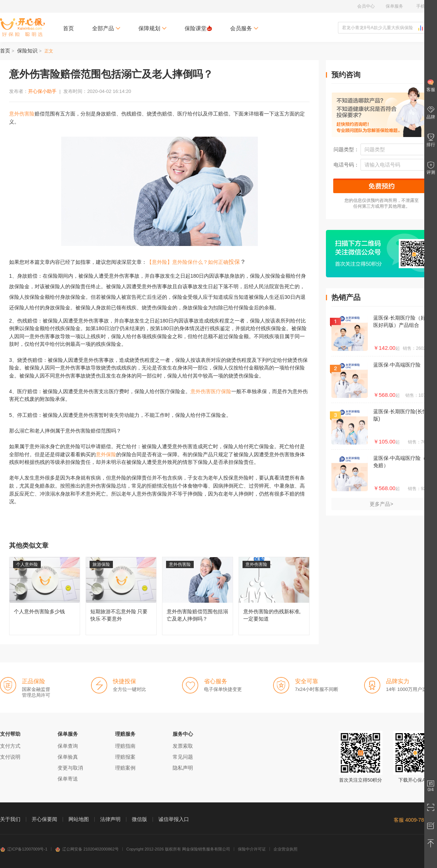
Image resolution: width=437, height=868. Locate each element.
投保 (234, 262)
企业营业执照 (286, 849)
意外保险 (106, 454)
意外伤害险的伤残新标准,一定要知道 (274, 596)
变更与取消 (70, 768)
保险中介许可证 (252, 849)
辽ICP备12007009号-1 (24, 849)
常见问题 (183, 757)
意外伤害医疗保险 (211, 391)
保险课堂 (198, 28)
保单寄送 (68, 779)
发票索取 (183, 746)
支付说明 (10, 757)
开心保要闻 (44, 819)
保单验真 (68, 757)
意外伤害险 (22, 114)
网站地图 (79, 819)
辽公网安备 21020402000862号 (87, 849)
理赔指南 (125, 746)
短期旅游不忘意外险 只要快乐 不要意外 (121, 596)
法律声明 (110, 819)
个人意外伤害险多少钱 (45, 596)
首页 (68, 28)
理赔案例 (125, 768)
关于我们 (10, 819)
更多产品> (381, 504)
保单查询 (68, 746)
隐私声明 (183, 768)
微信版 (139, 819)
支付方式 (10, 746)
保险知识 (27, 51)
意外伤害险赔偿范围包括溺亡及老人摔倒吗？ (198, 596)
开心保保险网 (22, 27)
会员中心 (366, 6)
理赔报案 (125, 757)
